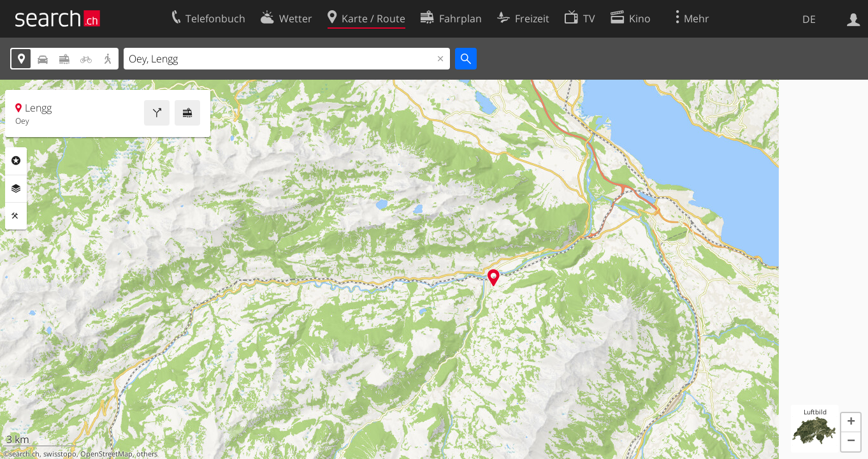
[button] (851, 423)
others (147, 454)
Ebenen (16, 189)
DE (809, 19)
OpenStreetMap (106, 454)
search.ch (24, 454)
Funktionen (16, 216)
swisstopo (60, 454)
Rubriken (16, 161)
